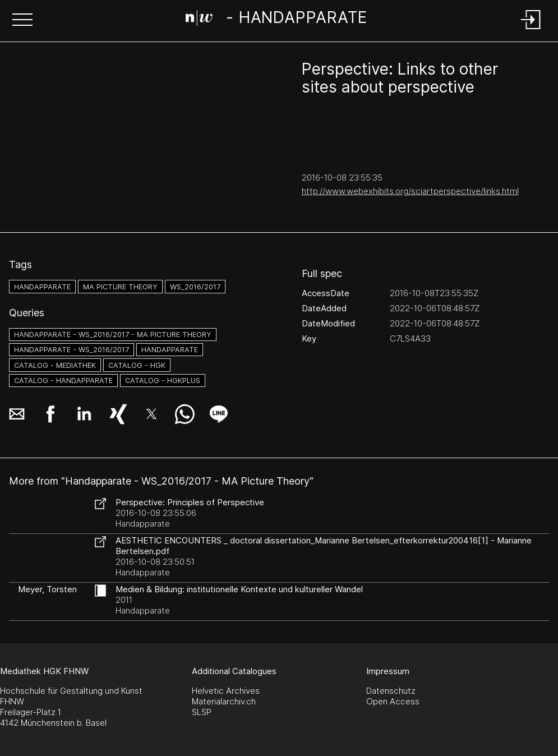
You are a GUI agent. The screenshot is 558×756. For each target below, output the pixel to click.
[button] (22, 21)
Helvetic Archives (226, 691)
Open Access (393, 701)
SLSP (202, 712)
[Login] (531, 30)
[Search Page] (277, 20)
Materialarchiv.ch (224, 701)
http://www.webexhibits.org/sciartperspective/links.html (410, 191)
